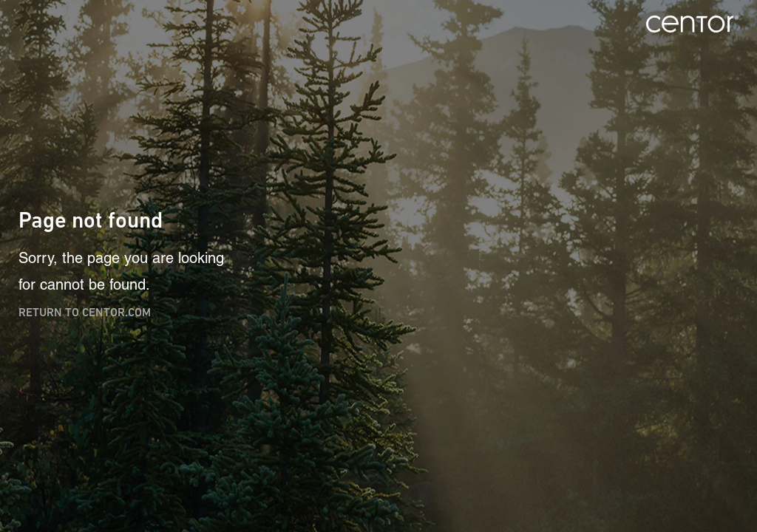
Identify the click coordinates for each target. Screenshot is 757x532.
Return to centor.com (85, 312)
